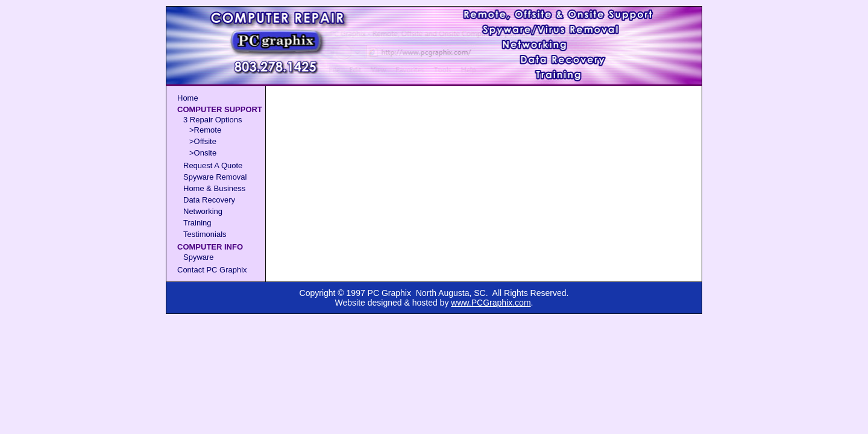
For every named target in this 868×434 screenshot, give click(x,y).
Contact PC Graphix (212, 270)
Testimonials (205, 234)
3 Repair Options (213, 120)
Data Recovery (209, 200)
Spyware (199, 257)
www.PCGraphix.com (491, 303)
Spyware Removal (215, 177)
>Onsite (203, 153)
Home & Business (214, 188)
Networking (203, 211)
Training (197, 223)
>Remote (205, 130)
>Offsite (203, 141)
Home (188, 98)
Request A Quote (213, 165)
